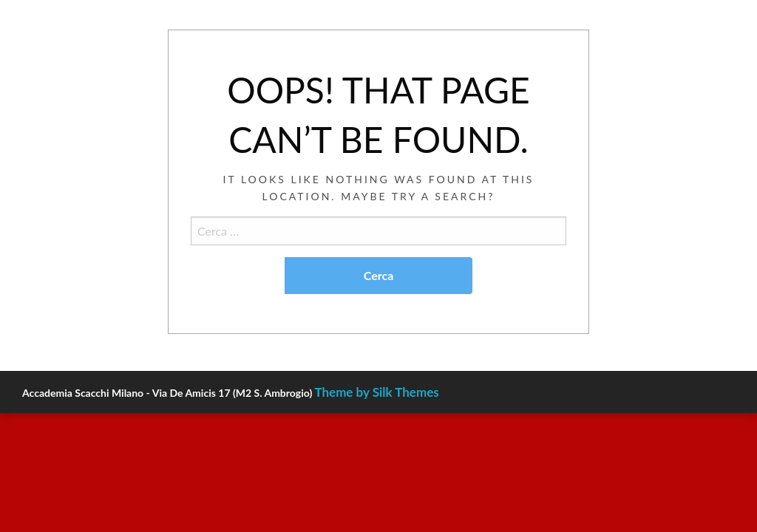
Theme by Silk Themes (376, 392)
